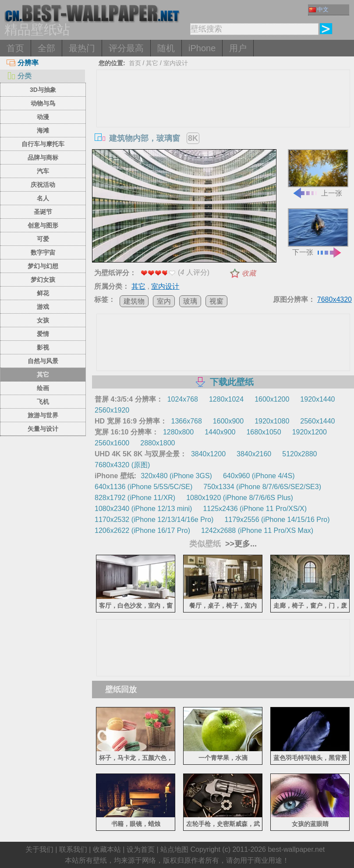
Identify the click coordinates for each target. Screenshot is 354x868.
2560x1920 (112, 410)
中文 (319, 9)
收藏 (249, 273)
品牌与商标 (43, 157)
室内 (164, 301)
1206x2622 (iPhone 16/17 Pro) (142, 530)
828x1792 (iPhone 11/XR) (135, 498)
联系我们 (73, 849)
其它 (43, 374)
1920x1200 (310, 432)
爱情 (43, 334)
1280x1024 (226, 399)
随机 (166, 48)
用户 (238, 48)
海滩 (43, 130)
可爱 (43, 239)
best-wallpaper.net (296, 849)
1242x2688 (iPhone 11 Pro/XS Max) (257, 530)
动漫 (43, 117)
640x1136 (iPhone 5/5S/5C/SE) (143, 487)
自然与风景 (43, 361)
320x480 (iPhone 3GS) (176, 476)
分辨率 (23, 63)
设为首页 (141, 849)
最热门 (82, 48)
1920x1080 (272, 421)
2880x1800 (158, 443)
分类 (19, 76)
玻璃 (190, 301)
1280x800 (178, 432)
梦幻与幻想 (43, 266)
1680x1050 (264, 432)
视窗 (216, 301)
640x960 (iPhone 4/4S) (259, 476)
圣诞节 (43, 212)
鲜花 (43, 293)
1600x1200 (272, 399)
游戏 (43, 307)
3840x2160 (254, 454)
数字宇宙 (43, 252)
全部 (46, 48)
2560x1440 (317, 421)
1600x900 (228, 421)
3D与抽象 (43, 90)
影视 (43, 347)
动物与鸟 (43, 103)
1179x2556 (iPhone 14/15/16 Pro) (277, 520)
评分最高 (126, 48)
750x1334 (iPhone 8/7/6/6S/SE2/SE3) (262, 487)
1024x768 (183, 399)
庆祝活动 (43, 185)
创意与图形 (43, 225)
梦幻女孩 (43, 280)
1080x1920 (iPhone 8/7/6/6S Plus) (240, 498)
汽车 (43, 171)
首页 (15, 48)
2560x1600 (112, 443)
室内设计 (176, 63)
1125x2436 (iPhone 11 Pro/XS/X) (255, 509)
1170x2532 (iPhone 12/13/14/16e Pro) (154, 520)
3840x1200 (208, 454)
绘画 (43, 388)
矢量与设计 (43, 429)
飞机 (43, 402)
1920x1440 (317, 399)
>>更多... (240, 544)
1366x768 (187, 421)
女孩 (43, 320)
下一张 (318, 232)
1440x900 (220, 432)
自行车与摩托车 (43, 144)
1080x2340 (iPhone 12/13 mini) (143, 509)
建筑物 (134, 301)
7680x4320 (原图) (122, 465)
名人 (43, 198)
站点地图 (174, 849)
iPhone (202, 48)
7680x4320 (335, 299)
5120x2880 (299, 454)
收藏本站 (107, 849)
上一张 (318, 173)
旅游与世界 (43, 415)
